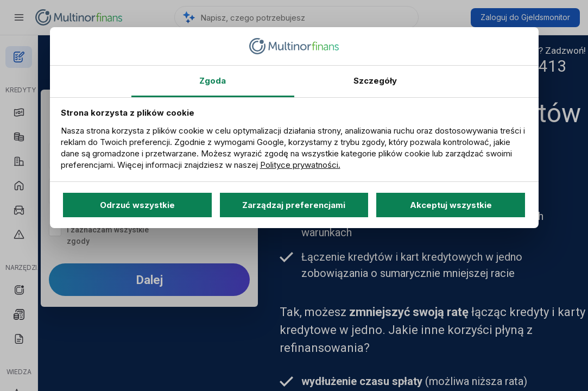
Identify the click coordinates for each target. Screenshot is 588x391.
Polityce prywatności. (300, 165)
